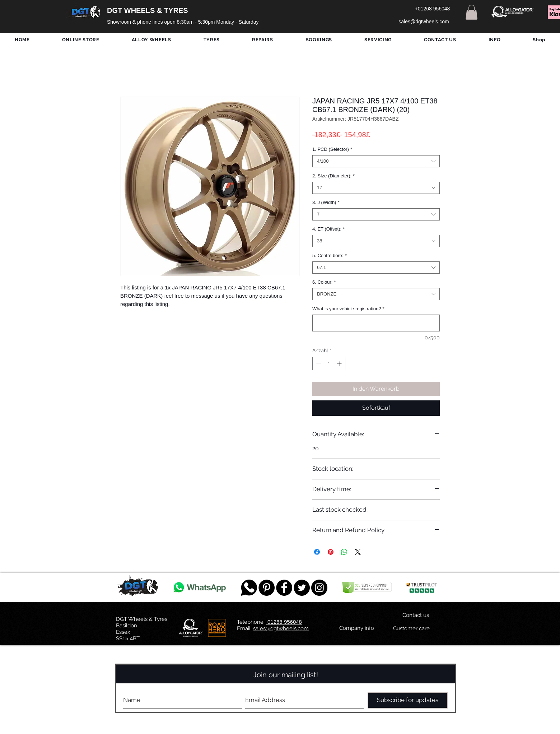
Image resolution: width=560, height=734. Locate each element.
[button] (472, 12)
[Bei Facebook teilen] (317, 552)
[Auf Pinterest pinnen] (331, 552)
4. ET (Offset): (328, 229)
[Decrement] (318, 364)
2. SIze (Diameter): (333, 176)
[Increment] (340, 364)
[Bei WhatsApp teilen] (344, 552)
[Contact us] (416, 615)
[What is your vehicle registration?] (376, 323)
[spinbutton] (329, 364)
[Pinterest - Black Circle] (267, 588)
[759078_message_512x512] (249, 588)
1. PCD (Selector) (332, 149)
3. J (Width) (326, 202)
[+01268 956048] (432, 9)
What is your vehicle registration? (348, 309)
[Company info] (357, 628)
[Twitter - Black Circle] (302, 588)
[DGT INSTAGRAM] (319, 588)
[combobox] (376, 161)
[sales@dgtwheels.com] (424, 22)
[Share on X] (358, 552)
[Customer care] (411, 629)
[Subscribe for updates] (408, 700)
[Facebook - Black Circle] (284, 588)
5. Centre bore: (330, 255)
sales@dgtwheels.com (281, 628)
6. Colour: (324, 282)
